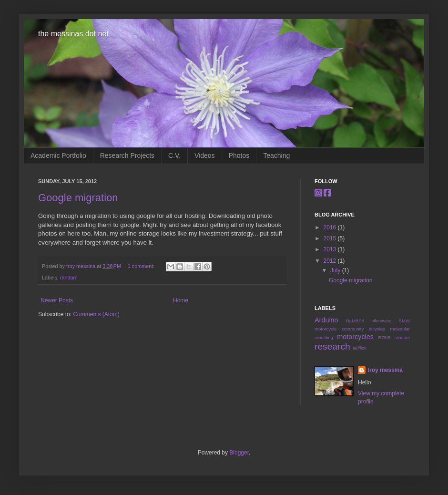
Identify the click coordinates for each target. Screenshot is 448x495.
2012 (331, 261)
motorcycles (355, 337)
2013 (331, 249)
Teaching (276, 155)
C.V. (174, 155)
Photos (239, 155)
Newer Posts (57, 300)
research (332, 346)
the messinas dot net (73, 34)
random (69, 278)
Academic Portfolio (58, 155)
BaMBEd (355, 321)
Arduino (326, 320)
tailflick (360, 348)
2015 (331, 238)
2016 (331, 227)
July (336, 270)
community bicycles (363, 329)
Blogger (239, 453)
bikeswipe (381, 321)
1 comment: (142, 266)
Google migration (78, 198)
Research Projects (127, 155)
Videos (205, 155)
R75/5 (385, 337)
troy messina (81, 266)
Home (181, 300)
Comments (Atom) (96, 314)
